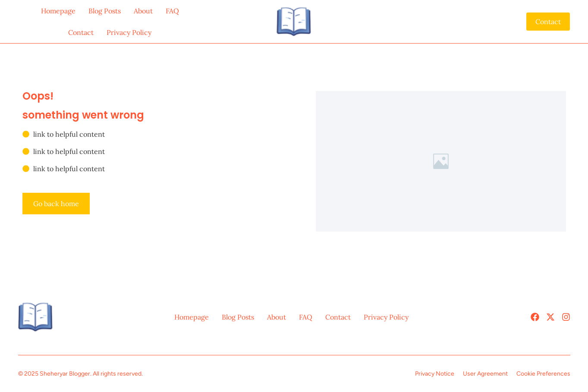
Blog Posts (105, 11)
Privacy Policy (129, 32)
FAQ (172, 11)
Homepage (58, 11)
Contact (81, 32)
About (143, 11)
